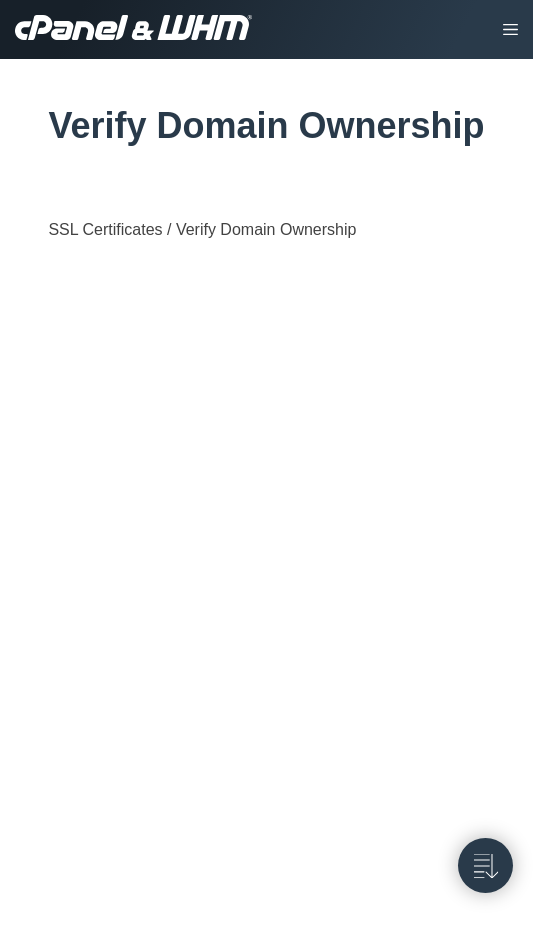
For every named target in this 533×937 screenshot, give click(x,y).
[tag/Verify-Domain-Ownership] (37, 126)
